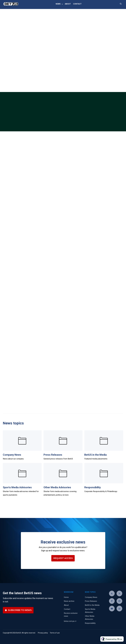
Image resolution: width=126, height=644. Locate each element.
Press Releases (53, 455)
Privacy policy (43, 633)
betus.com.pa (69, 621)
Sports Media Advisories (17, 487)
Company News (12, 455)
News (58, 4)
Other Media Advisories (57, 487)
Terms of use (55, 633)
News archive (69, 601)
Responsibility (93, 487)
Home (66, 597)
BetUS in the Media (96, 455)
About (68, 4)
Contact (77, 4)
